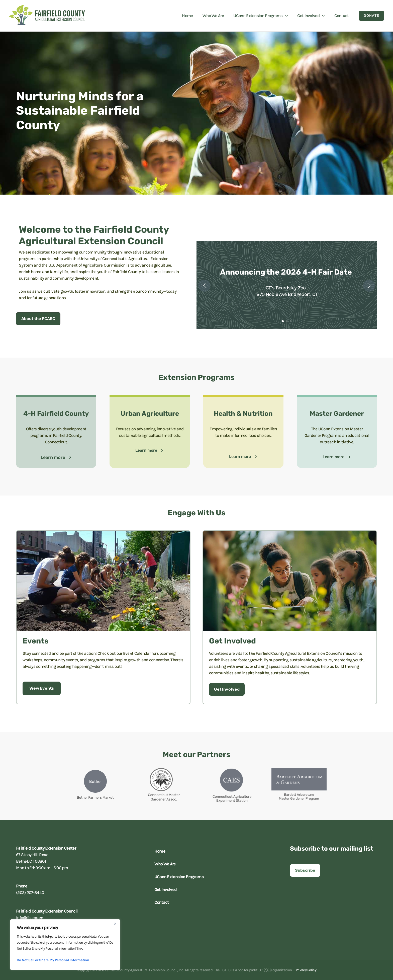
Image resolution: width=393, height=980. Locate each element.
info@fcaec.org (30, 918)
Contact (160, 902)
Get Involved (164, 889)
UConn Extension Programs (178, 877)
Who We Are (164, 864)
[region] (65, 945)
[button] (288, 16)
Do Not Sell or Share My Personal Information (53, 960)
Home (159, 851)
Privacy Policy (306, 970)
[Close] (115, 924)
